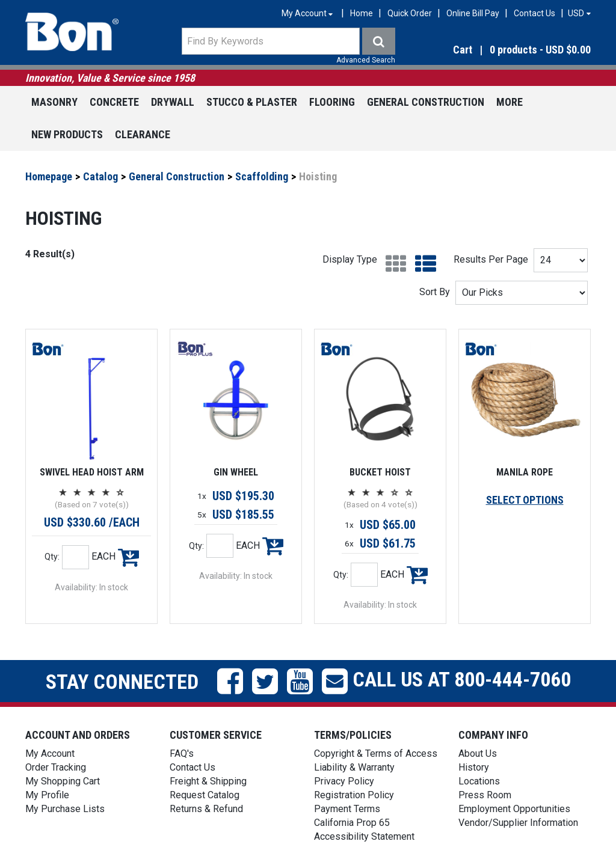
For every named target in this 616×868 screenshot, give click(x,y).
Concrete (114, 102)
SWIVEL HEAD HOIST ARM (92, 472)
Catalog (100, 176)
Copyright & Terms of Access (376, 753)
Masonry (54, 102)
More (510, 102)
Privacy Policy (344, 781)
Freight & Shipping (208, 781)
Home (362, 13)
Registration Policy (354, 795)
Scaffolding (262, 176)
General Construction (426, 102)
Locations (479, 781)
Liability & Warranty (354, 767)
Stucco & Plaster (252, 102)
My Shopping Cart (63, 781)
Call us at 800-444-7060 (459, 679)
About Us (478, 753)
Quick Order (410, 13)
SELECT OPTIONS (525, 500)
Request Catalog (205, 795)
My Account (50, 753)
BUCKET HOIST (380, 472)
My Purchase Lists (65, 809)
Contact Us (534, 13)
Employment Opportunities (514, 809)
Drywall (173, 102)
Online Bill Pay (473, 13)
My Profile (47, 795)
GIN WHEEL (236, 472)
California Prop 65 (352, 823)
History (474, 767)
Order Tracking (56, 767)
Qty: (52, 557)
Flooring (332, 102)
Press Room (485, 795)
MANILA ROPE (525, 472)
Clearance (143, 134)
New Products (67, 134)
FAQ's (182, 753)
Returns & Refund (206, 809)
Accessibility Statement (364, 836)
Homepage (49, 176)
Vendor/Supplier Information (518, 823)
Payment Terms (347, 809)
